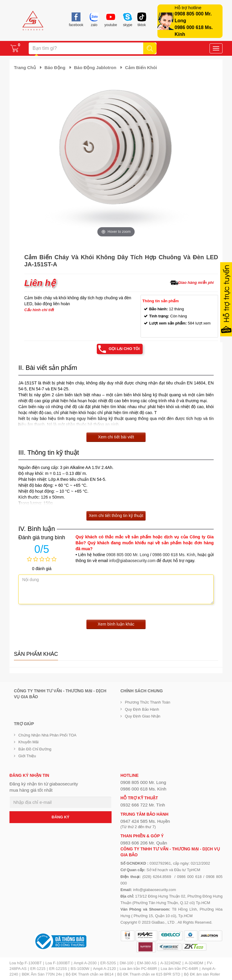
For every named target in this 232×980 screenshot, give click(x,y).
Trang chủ (25, 67)
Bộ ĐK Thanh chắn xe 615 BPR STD (149, 974)
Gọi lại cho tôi (124, 349)
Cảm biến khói (141, 67)
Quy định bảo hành (142, 709)
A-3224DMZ (171, 963)
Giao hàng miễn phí (196, 283)
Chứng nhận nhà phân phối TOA (47, 735)
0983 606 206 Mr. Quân (144, 843)
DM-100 (126, 963)
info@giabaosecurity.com (132, 561)
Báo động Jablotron (95, 67)
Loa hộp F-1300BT (26, 963)
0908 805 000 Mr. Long (128, 555)
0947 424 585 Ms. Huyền (145, 821)
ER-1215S (58, 969)
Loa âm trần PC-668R (138, 969)
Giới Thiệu (27, 756)
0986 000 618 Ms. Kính (174, 555)
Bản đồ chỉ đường (35, 749)
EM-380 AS (147, 963)
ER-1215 (38, 969)
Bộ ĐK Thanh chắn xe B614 (90, 974)
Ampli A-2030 (85, 963)
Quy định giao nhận (143, 716)
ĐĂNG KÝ (61, 817)
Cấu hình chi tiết (39, 310)
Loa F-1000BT (58, 963)
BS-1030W (80, 969)
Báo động (55, 67)
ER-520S (108, 963)
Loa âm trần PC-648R (179, 969)
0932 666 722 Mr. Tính (143, 805)
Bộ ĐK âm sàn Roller (202, 974)
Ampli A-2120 (104, 969)
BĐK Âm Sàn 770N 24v (42, 974)
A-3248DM (194, 963)
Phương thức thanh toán (148, 702)
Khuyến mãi (28, 742)
